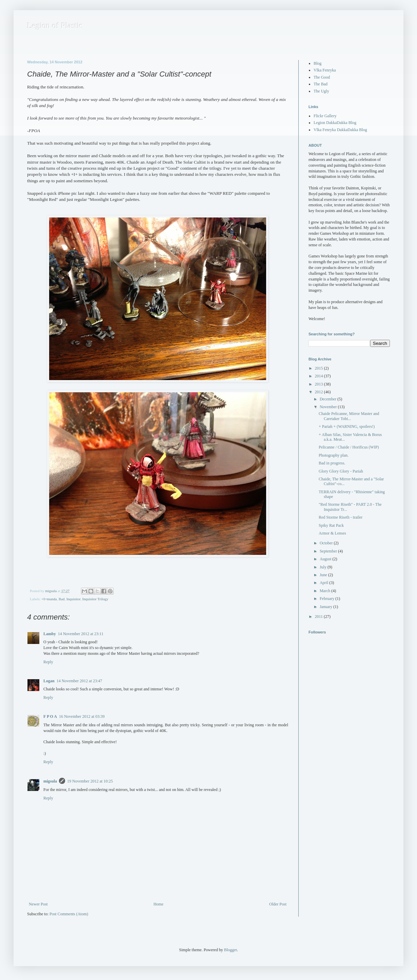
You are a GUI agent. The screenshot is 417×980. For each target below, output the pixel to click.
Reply (48, 662)
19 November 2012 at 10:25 (90, 781)
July (324, 567)
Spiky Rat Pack (331, 525)
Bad (62, 599)
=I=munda (49, 599)
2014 (320, 376)
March (325, 591)
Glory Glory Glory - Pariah (341, 471)
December (329, 399)
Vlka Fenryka (325, 70)
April (324, 583)
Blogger (231, 950)
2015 (320, 368)
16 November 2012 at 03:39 (82, 716)
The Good (322, 77)
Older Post (278, 904)
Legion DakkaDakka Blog (335, 123)
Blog (317, 63)
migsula (50, 781)
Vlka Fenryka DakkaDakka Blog (340, 130)
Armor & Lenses (332, 533)
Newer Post (38, 904)
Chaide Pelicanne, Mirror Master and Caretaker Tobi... (349, 416)
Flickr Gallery (325, 116)
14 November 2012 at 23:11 (81, 634)
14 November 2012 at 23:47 (80, 681)
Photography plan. (334, 455)
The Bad (321, 84)
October (327, 543)
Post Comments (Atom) (69, 914)
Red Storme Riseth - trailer (341, 517)
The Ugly (321, 91)
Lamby (50, 634)
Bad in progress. (332, 463)
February (327, 599)
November (329, 407)
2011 (320, 617)
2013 (320, 384)
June (324, 575)
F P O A (50, 716)
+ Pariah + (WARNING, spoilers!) (347, 426)
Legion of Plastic (55, 25)
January (326, 607)
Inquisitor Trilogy (95, 599)
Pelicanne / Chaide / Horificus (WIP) (349, 447)
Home (158, 904)
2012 (320, 392)
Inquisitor (74, 599)
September (329, 551)
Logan (49, 681)
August (326, 559)
